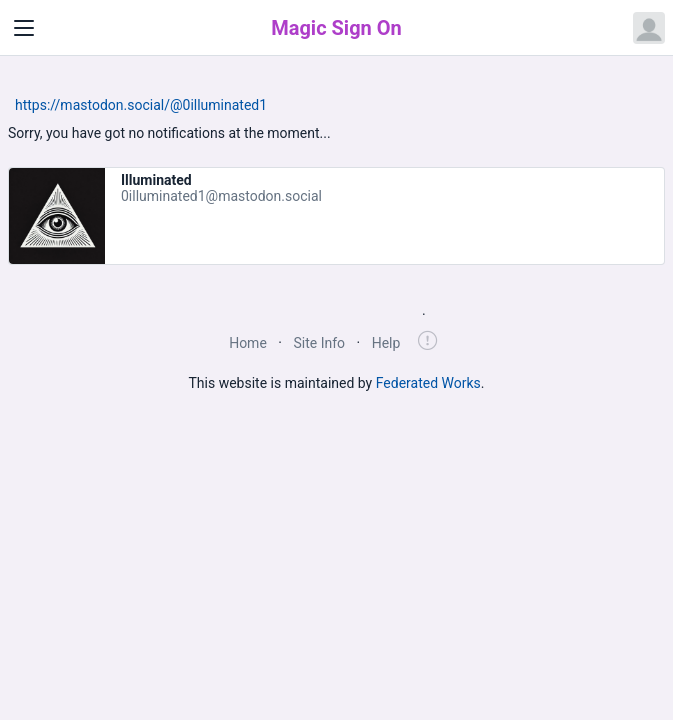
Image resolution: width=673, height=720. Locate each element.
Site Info (319, 343)
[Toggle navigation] (24, 28)
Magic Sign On (336, 28)
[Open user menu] (649, 28)
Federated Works (428, 383)
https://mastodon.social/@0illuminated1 (141, 105)
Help (386, 343)
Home (248, 343)
